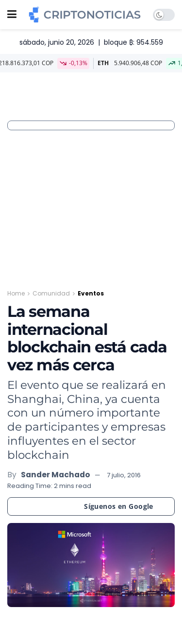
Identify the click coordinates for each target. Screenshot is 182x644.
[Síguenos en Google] (91, 506)
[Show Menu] (12, 15)
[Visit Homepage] (85, 15)
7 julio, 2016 (124, 475)
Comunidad (51, 293)
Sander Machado (56, 475)
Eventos (91, 293)
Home (16, 293)
